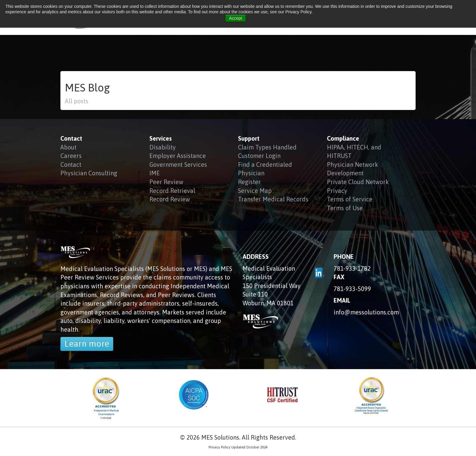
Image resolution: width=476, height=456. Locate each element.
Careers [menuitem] (71, 156)
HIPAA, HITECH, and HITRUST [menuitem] (354, 152)
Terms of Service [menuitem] (350, 199)
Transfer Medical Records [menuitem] (273, 199)
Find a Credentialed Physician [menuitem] (265, 169)
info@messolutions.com (366, 312)
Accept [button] (236, 18)
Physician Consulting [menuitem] (89, 173)
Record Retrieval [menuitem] (172, 191)
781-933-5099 (352, 289)
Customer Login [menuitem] (259, 156)
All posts (77, 101)
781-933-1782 (352, 268)
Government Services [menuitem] (178, 165)
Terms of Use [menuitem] (345, 208)
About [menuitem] (68, 147)
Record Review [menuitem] (170, 199)
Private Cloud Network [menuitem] (358, 182)
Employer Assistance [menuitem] (178, 156)
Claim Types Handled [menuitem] (267, 147)
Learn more (87, 344)
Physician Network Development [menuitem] (353, 169)
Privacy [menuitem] (337, 191)
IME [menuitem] (155, 173)
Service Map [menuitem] (255, 191)
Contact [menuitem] (71, 165)
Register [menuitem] (249, 182)
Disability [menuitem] (163, 147)
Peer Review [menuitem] (166, 182)
